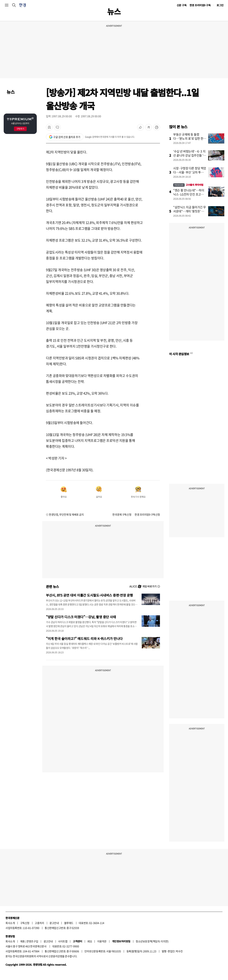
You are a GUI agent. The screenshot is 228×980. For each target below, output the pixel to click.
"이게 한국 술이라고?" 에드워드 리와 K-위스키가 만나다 (84, 638)
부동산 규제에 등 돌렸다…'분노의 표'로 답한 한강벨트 (190, 138)
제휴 (23, 941)
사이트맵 (63, 941)
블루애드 (69, 923)
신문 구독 (182, 5)
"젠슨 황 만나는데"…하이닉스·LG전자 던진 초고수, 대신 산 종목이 (189, 194)
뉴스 (11, 92)
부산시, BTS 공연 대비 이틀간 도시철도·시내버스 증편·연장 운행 (89, 595)
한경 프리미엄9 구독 (200, 5)
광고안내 (54, 923)
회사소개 (10, 923)
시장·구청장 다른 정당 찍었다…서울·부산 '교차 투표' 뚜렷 (190, 172)
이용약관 (102, 941)
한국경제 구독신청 (122, 514)
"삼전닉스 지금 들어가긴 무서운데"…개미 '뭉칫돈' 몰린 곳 (190, 211)
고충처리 (39, 923)
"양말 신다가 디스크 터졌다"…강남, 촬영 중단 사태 (81, 617)
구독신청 (25, 923)
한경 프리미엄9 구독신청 (147, 514)
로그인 (220, 5)
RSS (90, 941)
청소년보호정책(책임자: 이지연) (152, 941)
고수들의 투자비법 (188, 185)
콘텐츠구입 (32, 941)
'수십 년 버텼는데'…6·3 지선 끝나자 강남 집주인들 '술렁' (190, 155)
